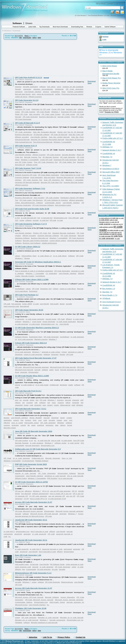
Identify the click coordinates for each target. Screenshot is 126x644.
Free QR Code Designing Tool (46, 162)
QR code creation (52, 198)
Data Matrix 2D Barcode (74, 140)
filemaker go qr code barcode (72, 618)
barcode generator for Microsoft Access (30, 516)
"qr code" (117, 239)
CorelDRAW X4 (109, 154)
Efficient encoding (22, 137)
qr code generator (22, 324)
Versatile (62, 569)
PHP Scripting (52, 478)
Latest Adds (32, 27)
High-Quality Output (57, 602)
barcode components (57, 620)
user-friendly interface (23, 155)
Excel (57, 370)
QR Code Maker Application (48, 175)
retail (73, 405)
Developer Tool (46, 289)
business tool (71, 109)
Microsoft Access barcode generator (70, 511)
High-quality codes (22, 564)
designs (7, 418)
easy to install (17, 423)
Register (105, 37)
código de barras (21, 97)
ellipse (68, 403)
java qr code (56, 441)
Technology (33, 291)
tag (24, 403)
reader (71, 385)
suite (82, 218)
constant (29, 403)
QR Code (80, 256)
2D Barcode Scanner (51, 157)
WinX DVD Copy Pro (111, 88)
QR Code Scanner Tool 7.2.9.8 (28, 168)
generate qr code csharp (51, 352)
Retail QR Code (21, 114)
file (29, 425)
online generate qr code (75, 564)
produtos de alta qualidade (73, 87)
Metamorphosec (67, 582)
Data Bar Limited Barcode (59, 137)
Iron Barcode (26, 494)
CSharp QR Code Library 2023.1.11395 (32, 280)
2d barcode (34, 564)
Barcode (80, 289)
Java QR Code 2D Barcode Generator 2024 (34, 431)
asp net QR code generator (60, 491)
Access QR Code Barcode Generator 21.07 (34, 502)
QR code (53, 220)
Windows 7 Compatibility (37, 478)
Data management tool (24, 142)
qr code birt (105, 232)
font (39, 218)
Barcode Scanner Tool (33, 157)
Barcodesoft (25, 306)
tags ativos (51, 87)
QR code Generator (68, 157)
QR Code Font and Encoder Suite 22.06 (32, 209)
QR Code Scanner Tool (33, 180)
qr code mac (114, 218)
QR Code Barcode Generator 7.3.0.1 (31, 409)
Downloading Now (77, 27)
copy (40, 420)
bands (62, 418)
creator (56, 405)
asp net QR (71, 496)
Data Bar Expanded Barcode (44, 132)
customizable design (53, 203)
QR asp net (19, 491)
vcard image (37, 322)
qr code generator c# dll (57, 499)
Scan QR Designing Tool (54, 180)
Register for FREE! (112, 112)
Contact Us (80, 637)
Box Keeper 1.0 (109, 289)
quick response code (11, 306)
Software (17, 23)
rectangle (76, 403)
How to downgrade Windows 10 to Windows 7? (111, 53)
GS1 (17, 220)
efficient (52, 532)
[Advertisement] (24, 58)
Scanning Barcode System (73, 182)
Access (81, 514)
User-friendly (64, 324)
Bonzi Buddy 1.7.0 (110, 295)
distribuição (59, 89)
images (59, 420)
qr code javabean (37, 443)
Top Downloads (44, 27)
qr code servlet (73, 443)
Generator (55, 355)
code (31, 405)
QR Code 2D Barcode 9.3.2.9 (27, 123)
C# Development (28, 461)
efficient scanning (39, 155)
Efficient (69, 319)
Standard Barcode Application (64, 233)
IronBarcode (54, 385)
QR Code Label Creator (51, 114)
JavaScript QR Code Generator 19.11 (31, 520)
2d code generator (44, 569)
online (74, 567)
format (70, 425)
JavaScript (18, 534)
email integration (37, 177)
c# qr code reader (42, 385)
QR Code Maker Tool (67, 162)
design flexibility (36, 418)
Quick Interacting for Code (70, 175)
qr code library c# (45, 256)
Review (27, 258)
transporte (19, 92)
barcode (37, 370)
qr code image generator (35, 319)
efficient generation (76, 200)
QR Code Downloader (23, 119)
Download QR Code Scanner (72, 112)
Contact (110, 4)
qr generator (20, 319)
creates (69, 418)
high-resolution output (63, 205)
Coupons (98, 27)
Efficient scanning (35, 97)
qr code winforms (105, 218)
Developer (19, 355)
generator (24, 372)
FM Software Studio (57, 564)
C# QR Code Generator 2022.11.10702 (31, 482)
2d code (55, 569)
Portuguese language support (72, 94)
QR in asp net (78, 494)
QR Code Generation (62, 271)
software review (32, 165)
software (43, 87)
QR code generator (48, 423)
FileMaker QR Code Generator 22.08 (31, 608)
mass (54, 403)
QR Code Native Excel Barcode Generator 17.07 (36, 358)
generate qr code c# (76, 352)
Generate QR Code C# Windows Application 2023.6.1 (38, 262)
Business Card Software (32, 243)
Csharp (64, 352)
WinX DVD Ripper (110, 66)
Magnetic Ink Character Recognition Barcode (48, 140)
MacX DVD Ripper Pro (112, 78)
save (44, 405)
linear (64, 92)
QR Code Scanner (28, 112)
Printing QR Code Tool (42, 233)
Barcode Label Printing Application (35, 241)
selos (34, 94)
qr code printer (104, 220)
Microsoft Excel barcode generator (36, 367)
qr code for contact (116, 234)
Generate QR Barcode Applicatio (27, 182)
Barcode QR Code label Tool (52, 182)
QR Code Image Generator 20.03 (29, 310)
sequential (19, 405)
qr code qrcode (113, 230)
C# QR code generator (38, 496)
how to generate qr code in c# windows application (34, 271)
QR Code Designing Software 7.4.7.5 (31, 224)
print (17, 400)
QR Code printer (69, 114)
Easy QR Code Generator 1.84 (28, 555)
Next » (27, 36)
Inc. (57, 324)
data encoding (35, 114)
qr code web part (115, 232)
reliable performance (49, 243)
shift (82, 400)
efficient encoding (29, 236)
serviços (46, 92)
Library (18, 256)
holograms (50, 425)
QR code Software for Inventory (56, 200)
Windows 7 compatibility (62, 142)
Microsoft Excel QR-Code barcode (63, 367)
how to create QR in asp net (61, 494)
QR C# (74, 491)
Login (104, 39)
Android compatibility (75, 92)
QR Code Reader (43, 112)
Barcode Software (52, 597)
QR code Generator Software (43, 205)
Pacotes (18, 89)
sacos (59, 87)
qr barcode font (47, 218)
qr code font (44, 220)
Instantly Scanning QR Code (26, 175)
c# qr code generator (26, 339)
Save (90, 83)
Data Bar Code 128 (76, 135)
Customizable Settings (24, 602)
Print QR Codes (77, 117)
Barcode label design (23, 94)
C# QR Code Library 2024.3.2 (28, 247)
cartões (58, 94)
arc (21, 400)
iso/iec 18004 (27, 304)
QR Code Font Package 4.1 (27, 295)
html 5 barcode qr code (39, 532)
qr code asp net (116, 224)
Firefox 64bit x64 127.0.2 (112, 138)
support (16, 420)
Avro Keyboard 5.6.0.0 (111, 302)
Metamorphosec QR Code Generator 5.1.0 (33, 573)
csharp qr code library (68, 289)
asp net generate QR (57, 496)
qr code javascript (39, 534)
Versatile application (30, 87)
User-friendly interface (33, 92)
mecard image (51, 319)
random (50, 405)
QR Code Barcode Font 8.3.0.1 (28, 391)
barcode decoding (69, 155)
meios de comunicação (45, 94)
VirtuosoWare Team (29, 256)
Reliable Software (42, 461)
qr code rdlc (113, 222)
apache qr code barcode (26, 473)
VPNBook (106, 298)
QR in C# (46, 491)
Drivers (29, 23)
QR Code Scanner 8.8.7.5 (26, 146)
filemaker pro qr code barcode (27, 620)
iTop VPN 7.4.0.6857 (111, 186)
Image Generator (49, 322)
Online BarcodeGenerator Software (29, 203)
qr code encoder (105, 236)
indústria (18, 87)
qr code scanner (109, 223)
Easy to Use (67, 458)
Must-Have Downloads (60, 27)
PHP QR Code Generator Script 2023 (31, 464)
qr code (60, 220)
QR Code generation (75, 89)
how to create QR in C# (38, 499)
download (55, 418)
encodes (52, 420)
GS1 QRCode (74, 218)
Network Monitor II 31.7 (112, 150)
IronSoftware (40, 276)
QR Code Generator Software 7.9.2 (30, 189)
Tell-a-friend (101, 4)
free (22, 420)
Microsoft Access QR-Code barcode (44, 514)
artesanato (27, 89)
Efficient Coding (21, 478)
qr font (17, 218)
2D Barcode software (41, 135)
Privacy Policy (64, 637)
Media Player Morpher (111, 83)
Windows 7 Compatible (35, 273)
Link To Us (119, 4)
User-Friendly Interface (68, 273)
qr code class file (44, 441)
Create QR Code (58, 109)
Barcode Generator (53, 458)
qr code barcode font (29, 218)
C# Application (51, 273)
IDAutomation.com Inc (75, 620)
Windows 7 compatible (74, 180)
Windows (80, 405)
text (49, 403)
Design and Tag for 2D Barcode (70, 132)
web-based (68, 549)
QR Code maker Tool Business (31, 200)
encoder (36, 220)
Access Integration (68, 597)
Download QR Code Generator (65, 160)
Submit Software (110, 27)
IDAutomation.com (61, 218)
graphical (40, 425)
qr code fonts (117, 236)
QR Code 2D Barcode (59, 135)
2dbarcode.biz (65, 405)
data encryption (50, 177)
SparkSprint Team (36, 337)
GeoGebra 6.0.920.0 (111, 169)
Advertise (33, 637)
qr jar (31, 441)
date (39, 38)
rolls (36, 403)
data (57, 425)
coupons (61, 403)
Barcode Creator (10, 428)
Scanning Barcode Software (48, 236)
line (82, 403)
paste (33, 425)
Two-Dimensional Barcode (43, 142)
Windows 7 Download (12, 31)
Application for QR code (41, 109)
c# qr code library (60, 256)
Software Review (21, 337)
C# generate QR (21, 496)
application (8, 420)
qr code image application (66, 322)
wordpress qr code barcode (55, 476)
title (20, 38)
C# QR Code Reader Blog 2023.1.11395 (32, 376)
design (62, 304)
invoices (28, 420)
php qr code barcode (75, 476)
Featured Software (19, 27)
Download (92, 81)
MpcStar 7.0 (107, 157)
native (51, 370)
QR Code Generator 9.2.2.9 (27, 100)
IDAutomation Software (67, 473)
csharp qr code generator (33, 355)
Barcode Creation (28, 276)
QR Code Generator (30, 117)
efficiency (28, 491)
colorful (23, 425)
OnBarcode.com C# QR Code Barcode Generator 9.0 (38, 449)
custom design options (58, 241)
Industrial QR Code (23, 109)
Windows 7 (56, 112)
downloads (27, 38)
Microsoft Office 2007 (111, 172)
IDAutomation (33, 372)
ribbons (18, 403)
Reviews (89, 27)
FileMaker (19, 623)
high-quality (54, 304)
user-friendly (44, 304)
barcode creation (64, 117)
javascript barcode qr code (52, 549)
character (76, 400)
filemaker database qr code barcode (44, 623)
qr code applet (67, 441)
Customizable (31, 569)
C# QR (26, 499)
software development (40, 494)
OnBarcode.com (38, 458)
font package (16, 304)
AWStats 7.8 (107, 147)
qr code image (35, 324)
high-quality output (32, 423)
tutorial (18, 385)
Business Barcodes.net (48, 117)
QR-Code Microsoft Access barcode (29, 511)
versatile (69, 304)
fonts (35, 420)
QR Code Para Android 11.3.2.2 (29, 78)
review (22, 220)
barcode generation (33, 446)
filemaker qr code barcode (48, 618)
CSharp (55, 289)
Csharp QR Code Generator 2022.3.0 (31, 343)
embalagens (55, 92)
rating (34, 38)
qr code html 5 (9, 532)
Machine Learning (41, 339)
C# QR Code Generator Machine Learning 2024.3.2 (37, 328)
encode (26, 400)
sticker (32, 400)
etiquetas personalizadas (43, 89)
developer (64, 385)
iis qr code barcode (66, 478)
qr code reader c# (28, 385)
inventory (60, 400)
